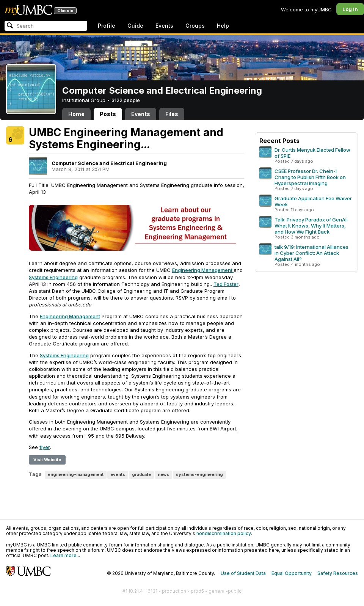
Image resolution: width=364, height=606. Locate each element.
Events (164, 26)
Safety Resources (338, 573)
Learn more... (65, 555)
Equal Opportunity (292, 573)
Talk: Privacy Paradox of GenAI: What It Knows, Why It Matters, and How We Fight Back (311, 226)
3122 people (126, 100)
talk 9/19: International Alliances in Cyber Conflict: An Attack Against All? (311, 253)
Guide (135, 26)
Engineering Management (203, 270)
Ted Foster (226, 284)
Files (172, 114)
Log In (350, 9)
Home (76, 114)
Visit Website (47, 460)
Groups (195, 26)
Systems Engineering (53, 277)
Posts (108, 114)
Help (223, 26)
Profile (107, 26)
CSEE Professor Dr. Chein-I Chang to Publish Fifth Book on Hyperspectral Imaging (310, 177)
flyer (45, 447)
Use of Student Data (243, 573)
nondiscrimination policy (224, 533)
